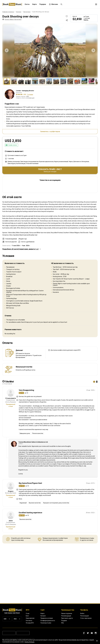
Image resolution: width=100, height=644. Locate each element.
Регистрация (85, 616)
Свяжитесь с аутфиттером (50, 132)
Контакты (29, 621)
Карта (42, 613)
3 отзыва (30, 94)
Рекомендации (66, 616)
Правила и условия (47, 618)
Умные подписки (67, 613)
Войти (82, 613)
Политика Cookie (46, 623)
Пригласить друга (67, 618)
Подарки (64, 621)
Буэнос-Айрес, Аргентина (12, 19)
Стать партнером (86, 618)
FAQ (62, 623)
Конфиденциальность (48, 621)
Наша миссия (30, 618)
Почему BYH (30, 623)
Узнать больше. (29, 642)
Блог (27, 616)
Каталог (43, 616)
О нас (28, 613)
